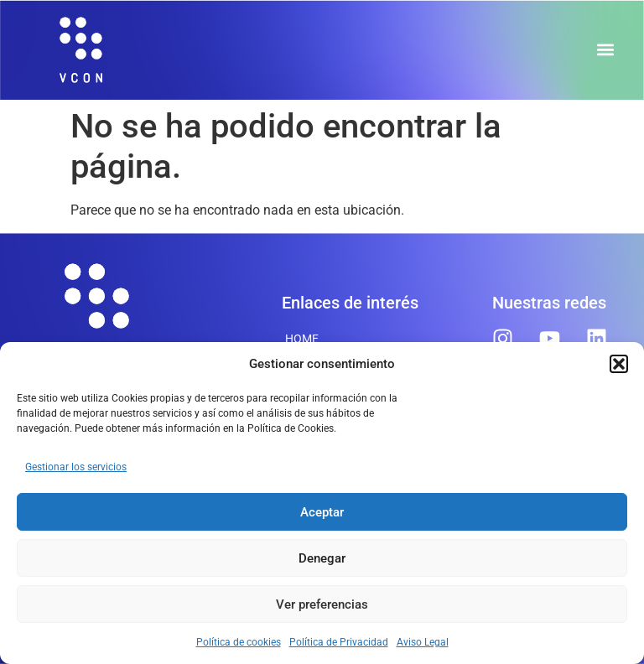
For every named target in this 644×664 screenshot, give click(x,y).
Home (302, 339)
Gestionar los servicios (76, 467)
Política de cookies (239, 642)
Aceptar (322, 512)
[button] (619, 364)
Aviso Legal (423, 642)
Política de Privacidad (339, 642)
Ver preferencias (322, 604)
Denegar (322, 558)
